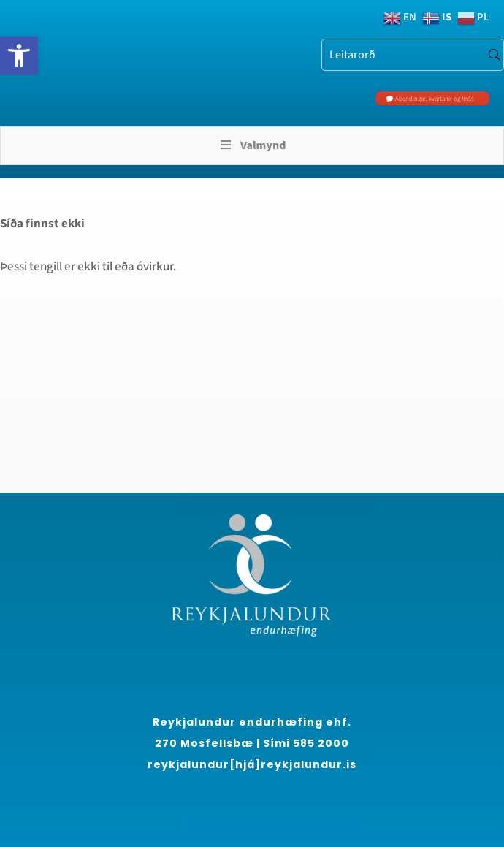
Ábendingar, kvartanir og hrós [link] (435, 99)
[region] (190, 715)
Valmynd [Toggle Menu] (252, 145)
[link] (19, 56)
